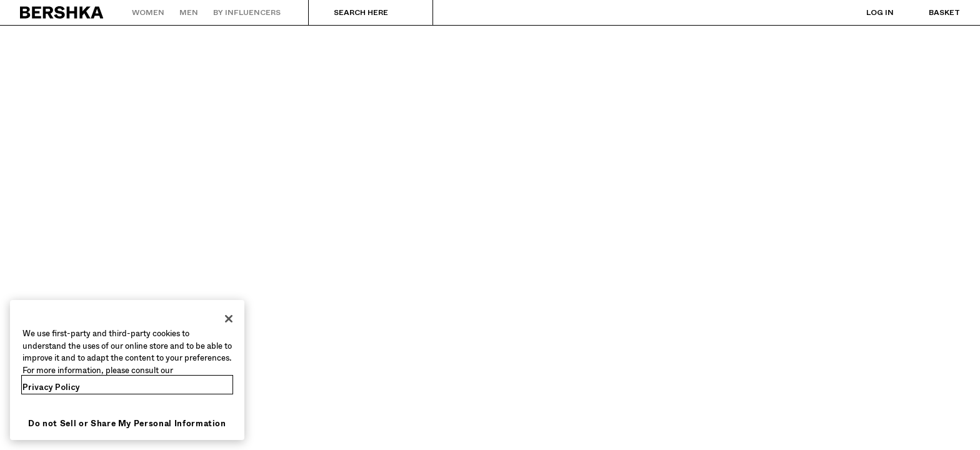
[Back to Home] (62, 12)
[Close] (229, 319)
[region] (127, 370)
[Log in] (867, 12)
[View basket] (932, 12)
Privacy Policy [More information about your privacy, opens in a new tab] (51, 387)
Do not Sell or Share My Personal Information (127, 423)
